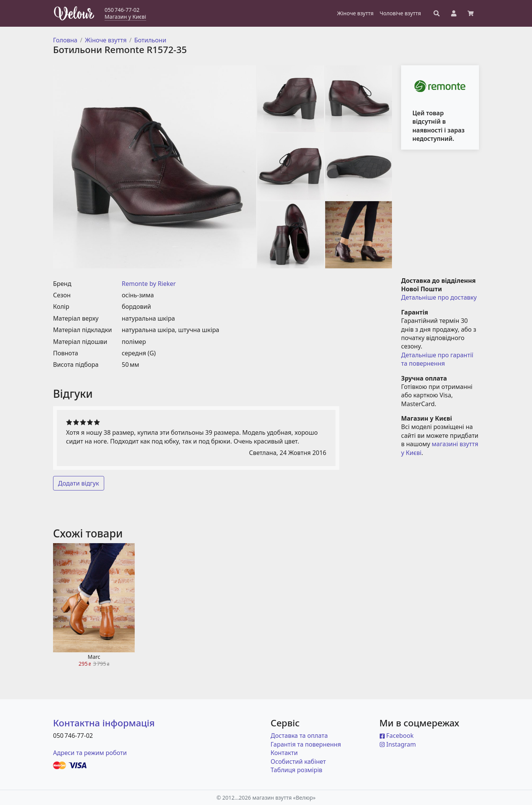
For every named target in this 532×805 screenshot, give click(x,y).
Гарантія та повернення (306, 744)
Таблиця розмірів (297, 770)
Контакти (284, 753)
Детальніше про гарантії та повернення (438, 359)
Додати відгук (79, 483)
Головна (65, 40)
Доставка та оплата (299, 736)
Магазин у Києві (125, 17)
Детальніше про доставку (439, 297)
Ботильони (150, 40)
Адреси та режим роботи (90, 753)
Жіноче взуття (106, 40)
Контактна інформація (104, 723)
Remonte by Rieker (149, 284)
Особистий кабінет (298, 761)
